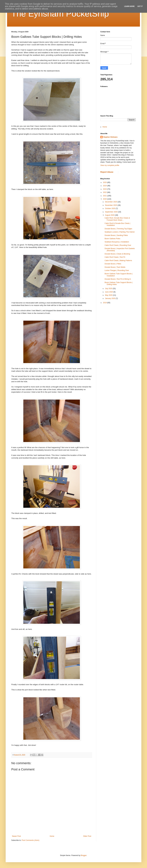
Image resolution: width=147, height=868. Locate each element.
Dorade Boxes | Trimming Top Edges (118, 229)
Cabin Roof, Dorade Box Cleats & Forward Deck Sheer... (117, 219)
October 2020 (110, 208)
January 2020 (110, 298)
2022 (105, 192)
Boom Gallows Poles (112, 239)
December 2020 (111, 202)
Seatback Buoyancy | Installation (117, 242)
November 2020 (111, 205)
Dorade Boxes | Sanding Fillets (116, 235)
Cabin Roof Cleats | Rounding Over (118, 245)
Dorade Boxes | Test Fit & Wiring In (118, 279)
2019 (105, 303)
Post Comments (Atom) (30, 840)
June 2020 (109, 292)
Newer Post (16, 836)
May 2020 (109, 295)
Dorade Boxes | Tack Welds (115, 267)
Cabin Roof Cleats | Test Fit (115, 257)
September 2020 (112, 212)
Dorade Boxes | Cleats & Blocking (117, 254)
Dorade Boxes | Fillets (113, 264)
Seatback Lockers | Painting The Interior (120, 232)
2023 (105, 189)
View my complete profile (110, 165)
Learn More (129, 6)
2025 (105, 182)
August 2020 (110, 215)
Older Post (87, 836)
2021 (105, 196)
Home (52, 836)
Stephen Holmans (110, 137)
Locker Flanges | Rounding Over (117, 270)
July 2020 (109, 289)
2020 (105, 199)
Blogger (84, 855)
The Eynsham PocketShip (60, 14)
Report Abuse (107, 172)
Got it (140, 6)
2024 (105, 186)
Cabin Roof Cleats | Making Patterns (118, 261)
